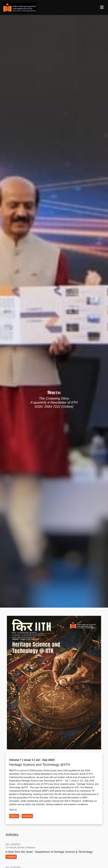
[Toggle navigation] (102, 7)
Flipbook (14, 816)
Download (27, 816)
